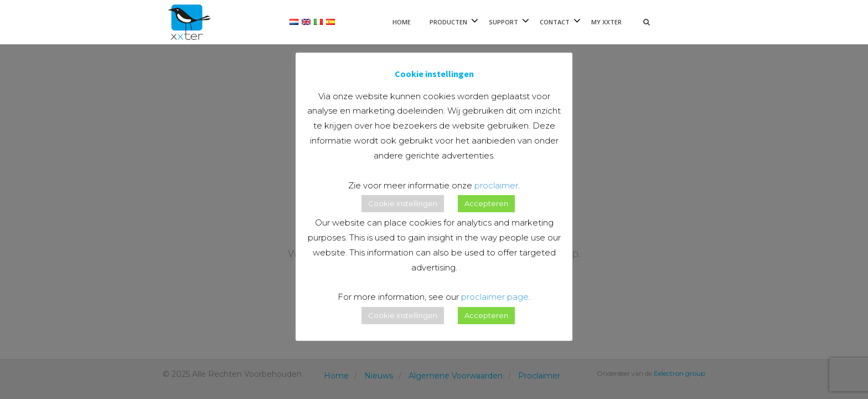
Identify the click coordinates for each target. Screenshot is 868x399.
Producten (448, 22)
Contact (555, 22)
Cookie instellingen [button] (403, 203)
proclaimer (496, 185)
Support (503, 22)
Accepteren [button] (486, 203)
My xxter (606, 22)
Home (402, 22)
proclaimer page (495, 297)
